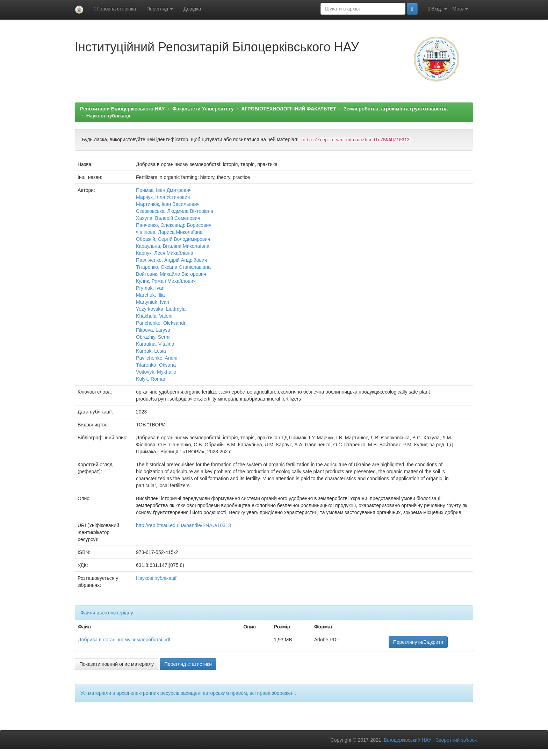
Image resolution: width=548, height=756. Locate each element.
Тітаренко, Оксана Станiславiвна (173, 267)
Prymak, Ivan (150, 288)
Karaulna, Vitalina (155, 344)
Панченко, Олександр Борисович (174, 225)
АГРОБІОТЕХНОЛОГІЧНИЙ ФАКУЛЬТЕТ (289, 109)
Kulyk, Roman (151, 379)
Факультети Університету (203, 109)
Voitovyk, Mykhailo (156, 372)
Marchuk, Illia (150, 295)
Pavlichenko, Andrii (157, 358)
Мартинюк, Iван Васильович (168, 204)
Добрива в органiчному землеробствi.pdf (124, 640)
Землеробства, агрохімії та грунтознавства (396, 109)
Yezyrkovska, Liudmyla (161, 309)
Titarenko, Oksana (156, 365)
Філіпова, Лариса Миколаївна (169, 232)
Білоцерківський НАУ (408, 740)
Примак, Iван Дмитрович (164, 190)
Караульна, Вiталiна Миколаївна (173, 246)
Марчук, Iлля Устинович (163, 197)
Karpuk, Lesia (151, 351)
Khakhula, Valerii (154, 316)
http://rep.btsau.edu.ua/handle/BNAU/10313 (183, 525)
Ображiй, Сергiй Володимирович (173, 239)
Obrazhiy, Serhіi (153, 337)
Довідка (192, 9)
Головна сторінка (115, 9)
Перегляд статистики (188, 664)
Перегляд (160, 9)
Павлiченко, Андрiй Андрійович (171, 260)
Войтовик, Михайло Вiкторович (171, 274)
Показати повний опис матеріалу (117, 664)
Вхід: (438, 9)
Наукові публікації (108, 116)
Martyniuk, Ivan (153, 302)
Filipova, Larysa (153, 330)
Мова (460, 9)
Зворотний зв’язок (456, 740)
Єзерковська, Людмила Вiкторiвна (175, 211)
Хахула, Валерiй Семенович (168, 218)
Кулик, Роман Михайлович (166, 281)
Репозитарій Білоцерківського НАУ (122, 109)
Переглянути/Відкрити (418, 642)
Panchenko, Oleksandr (161, 323)
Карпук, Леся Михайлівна (165, 253)
